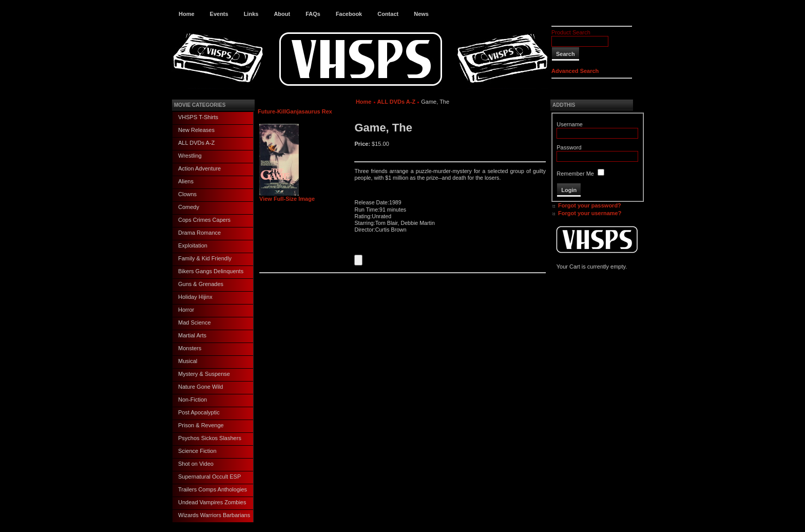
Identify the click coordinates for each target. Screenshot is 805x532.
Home (187, 14)
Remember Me (575, 174)
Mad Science (195, 322)
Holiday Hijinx (195, 297)
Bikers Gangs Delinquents (211, 271)
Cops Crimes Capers (204, 220)
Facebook (349, 14)
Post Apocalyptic (199, 412)
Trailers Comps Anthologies (213, 489)
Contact (388, 14)
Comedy (189, 207)
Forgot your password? (590, 205)
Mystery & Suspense (204, 374)
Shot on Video (196, 464)
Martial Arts (192, 335)
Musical (188, 361)
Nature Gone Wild (200, 387)
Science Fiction (197, 451)
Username (570, 124)
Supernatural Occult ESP (209, 477)
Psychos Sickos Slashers (210, 438)
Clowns (187, 194)
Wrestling (190, 156)
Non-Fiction (193, 400)
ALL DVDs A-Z (196, 143)
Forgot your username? (590, 213)
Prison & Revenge (201, 425)
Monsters (190, 348)
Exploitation (193, 245)
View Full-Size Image (287, 196)
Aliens (186, 181)
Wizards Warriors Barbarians (214, 515)
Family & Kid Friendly (205, 258)
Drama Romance (199, 233)
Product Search (571, 32)
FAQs (313, 14)
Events (219, 14)
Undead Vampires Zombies (212, 502)
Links (251, 14)
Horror (186, 310)
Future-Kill (272, 111)
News (421, 14)
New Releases (196, 130)
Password (569, 147)
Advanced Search (575, 71)
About (282, 14)
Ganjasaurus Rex (309, 111)
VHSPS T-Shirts (198, 117)
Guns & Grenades (201, 284)
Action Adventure (199, 168)
